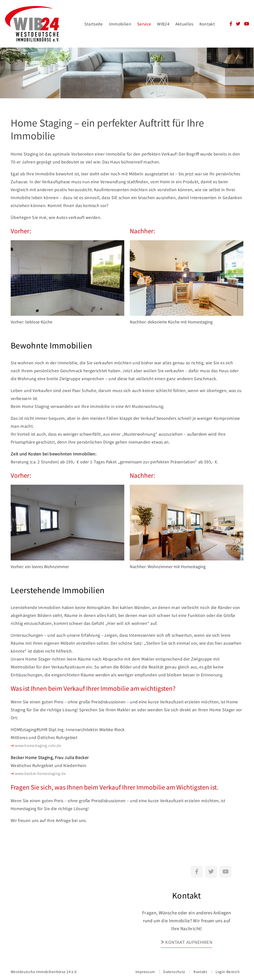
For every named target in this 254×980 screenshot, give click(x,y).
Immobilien (120, 24)
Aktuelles (184, 24)
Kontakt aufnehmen (189, 942)
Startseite (94, 24)
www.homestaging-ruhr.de (38, 745)
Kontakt (207, 24)
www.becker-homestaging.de (40, 773)
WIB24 (163, 24)
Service (144, 24)
